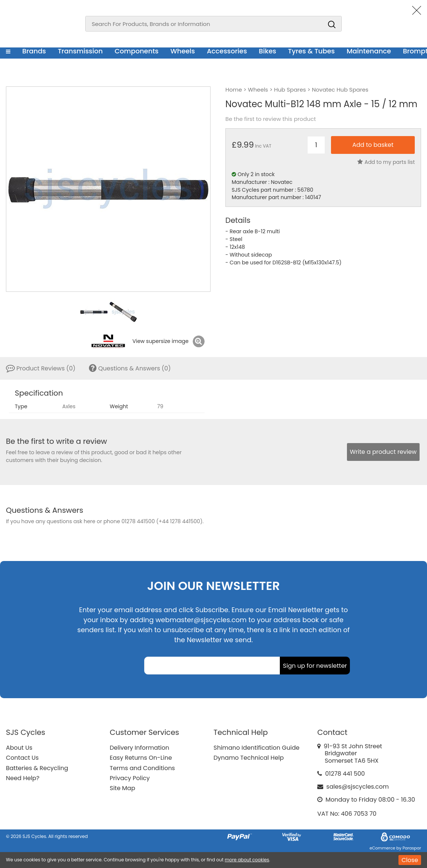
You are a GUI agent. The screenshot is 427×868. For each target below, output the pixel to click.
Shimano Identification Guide (256, 748)
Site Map (123, 788)
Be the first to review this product (271, 119)
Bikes (267, 51)
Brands (34, 51)
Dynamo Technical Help (249, 758)
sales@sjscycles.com (358, 787)
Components (137, 51)
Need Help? (23, 778)
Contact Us (22, 758)
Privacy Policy (130, 778)
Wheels (183, 51)
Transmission (80, 51)
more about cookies (247, 860)
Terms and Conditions (142, 768)
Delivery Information (139, 748)
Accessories (227, 51)
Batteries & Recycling (37, 768)
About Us (19, 748)
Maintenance (369, 51)
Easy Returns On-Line (141, 758)
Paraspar (412, 848)
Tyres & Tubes (311, 51)
